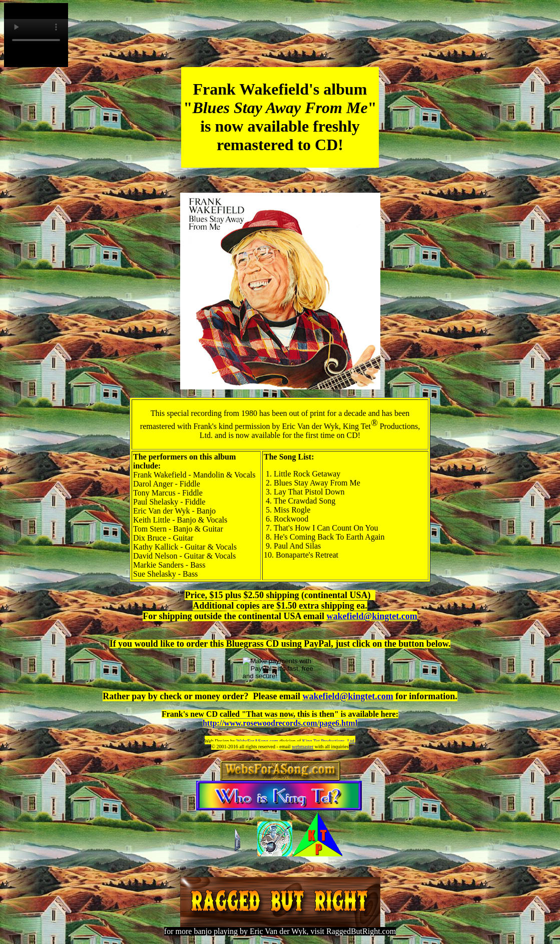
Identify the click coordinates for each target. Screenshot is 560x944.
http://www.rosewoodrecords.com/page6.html (280, 723)
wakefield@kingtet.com (372, 616)
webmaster (303, 747)
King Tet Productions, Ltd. (329, 741)
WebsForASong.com (257, 741)
